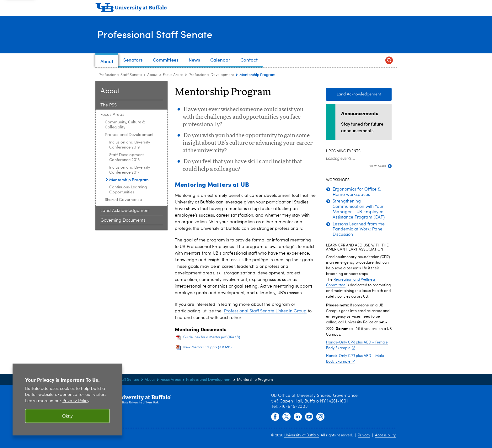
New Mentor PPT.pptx (207, 347)
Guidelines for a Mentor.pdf (212, 337)
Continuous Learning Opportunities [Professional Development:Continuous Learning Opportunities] (128, 190)
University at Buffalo (302, 435)
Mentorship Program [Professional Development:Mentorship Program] (129, 179)
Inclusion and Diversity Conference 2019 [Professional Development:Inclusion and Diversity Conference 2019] (130, 145)
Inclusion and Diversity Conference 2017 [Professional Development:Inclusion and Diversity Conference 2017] (130, 170)
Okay (67, 416)
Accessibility (385, 435)
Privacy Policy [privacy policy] (76, 401)
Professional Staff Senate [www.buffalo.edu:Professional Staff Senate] (120, 75)
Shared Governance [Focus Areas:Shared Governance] (123, 200)
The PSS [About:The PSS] (109, 105)
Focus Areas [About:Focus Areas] (173, 75)
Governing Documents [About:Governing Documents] (123, 220)
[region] (67, 399)
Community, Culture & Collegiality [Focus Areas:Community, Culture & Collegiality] (125, 125)
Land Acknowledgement (359, 94)
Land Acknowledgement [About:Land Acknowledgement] (125, 211)
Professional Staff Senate (161, 34)
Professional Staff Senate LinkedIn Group (265, 311)
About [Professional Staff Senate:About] (152, 75)
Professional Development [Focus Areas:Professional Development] (211, 75)
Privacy (364, 435)
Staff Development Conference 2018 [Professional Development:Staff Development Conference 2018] (126, 157)
